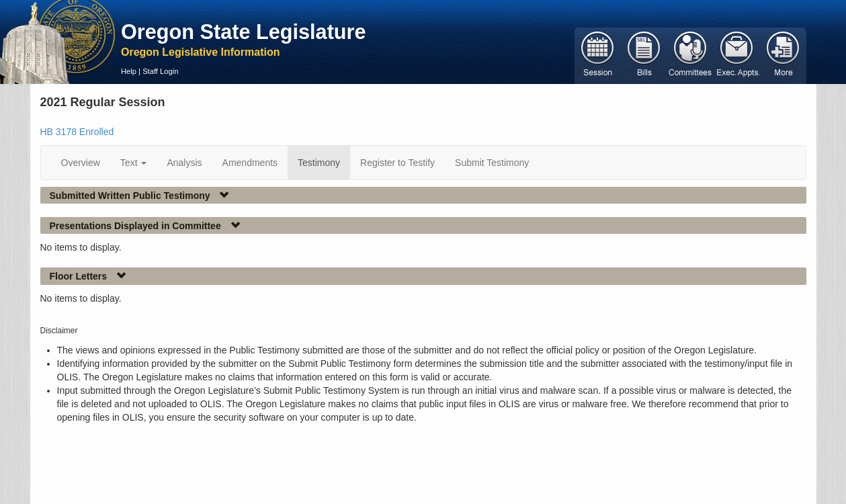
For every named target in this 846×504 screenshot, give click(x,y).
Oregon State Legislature (244, 32)
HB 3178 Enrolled (77, 132)
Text (134, 163)
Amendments (250, 163)
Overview (81, 163)
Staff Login (160, 71)
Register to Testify (397, 163)
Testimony (319, 163)
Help (129, 71)
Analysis (184, 163)
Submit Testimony (492, 163)
